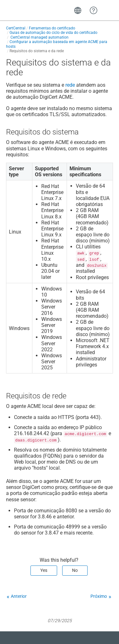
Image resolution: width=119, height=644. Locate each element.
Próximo (99, 596)
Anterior (19, 596)
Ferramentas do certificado (52, 28)
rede (70, 85)
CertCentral (16, 28)
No (75, 570)
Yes (44, 570)
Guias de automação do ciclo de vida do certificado (53, 33)
